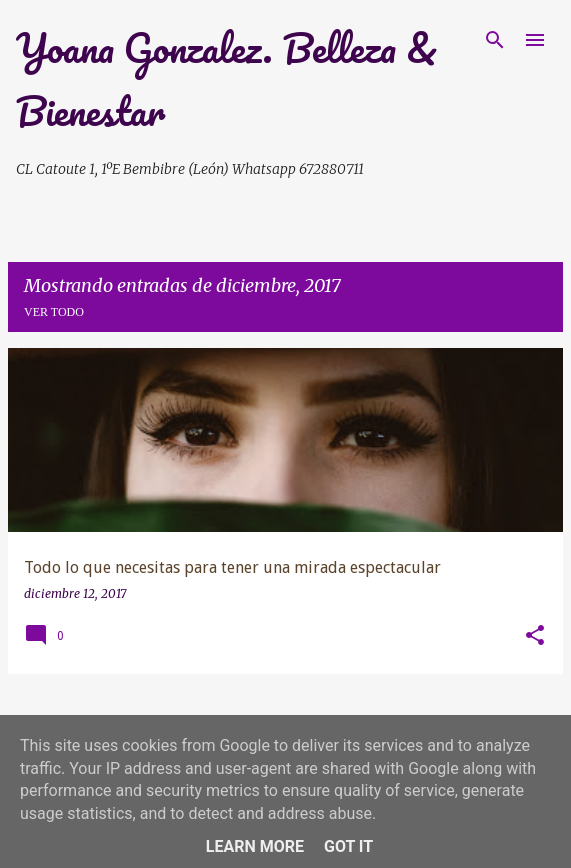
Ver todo (54, 312)
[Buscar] (495, 40)
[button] (535, 636)
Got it (348, 846)
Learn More (255, 846)
